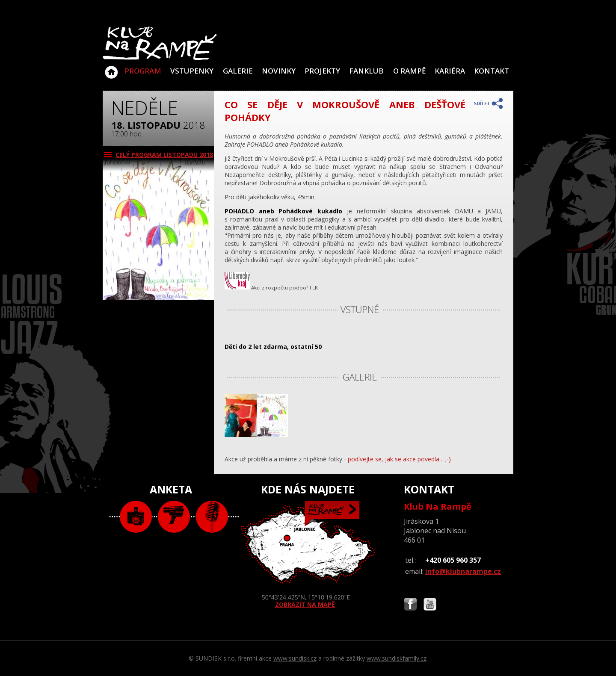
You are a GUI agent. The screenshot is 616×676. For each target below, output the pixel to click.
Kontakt (492, 71)
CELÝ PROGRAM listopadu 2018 (164, 155)
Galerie (238, 71)
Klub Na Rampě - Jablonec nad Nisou (111, 68)
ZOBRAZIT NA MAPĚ (308, 555)
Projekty (322, 71)
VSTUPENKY (192, 71)
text (212, 517)
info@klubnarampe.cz (463, 571)
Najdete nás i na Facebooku (410, 605)
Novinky (279, 71)
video (174, 517)
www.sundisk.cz (295, 658)
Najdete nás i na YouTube (430, 605)
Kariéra (450, 71)
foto (136, 517)
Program (143, 71)
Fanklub (366, 71)
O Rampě (409, 71)
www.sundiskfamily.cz (397, 658)
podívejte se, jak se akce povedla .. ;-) (399, 459)
